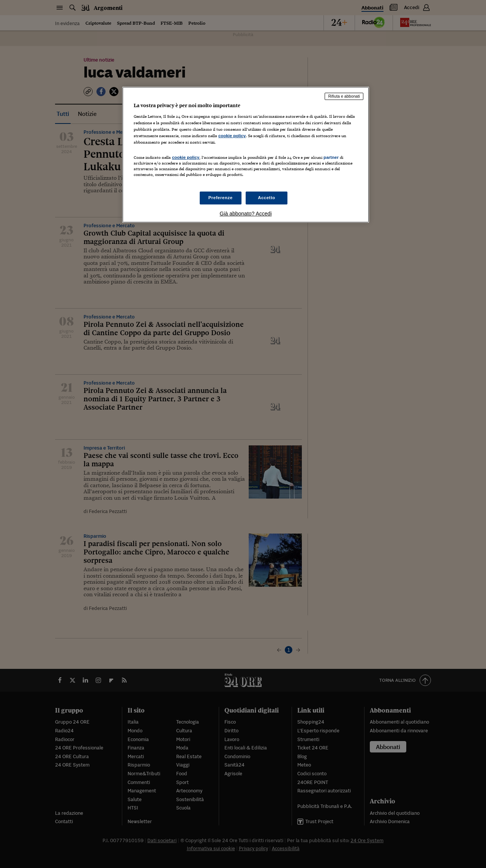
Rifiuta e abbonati (344, 96)
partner (331, 157)
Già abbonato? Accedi (246, 214)
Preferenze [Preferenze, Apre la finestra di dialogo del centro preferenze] (221, 198)
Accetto (267, 198)
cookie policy (232, 136)
